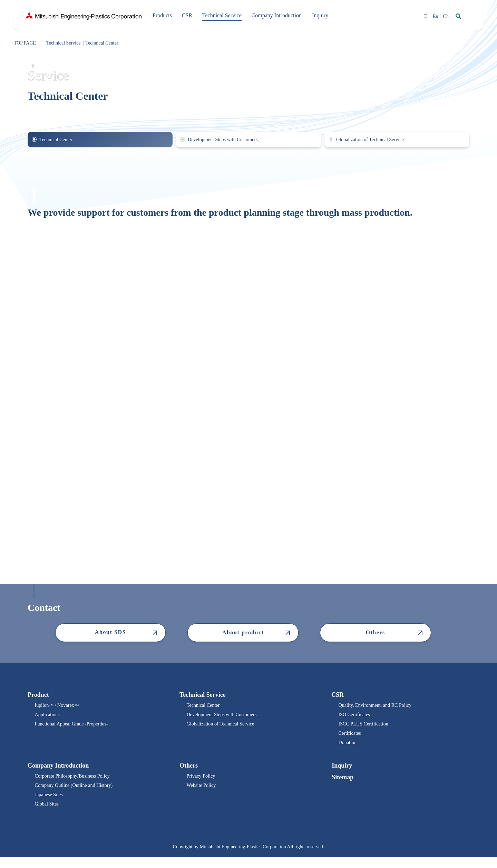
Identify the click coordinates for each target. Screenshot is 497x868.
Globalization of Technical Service (224, 727)
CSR (338, 695)
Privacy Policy (202, 783)
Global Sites (48, 814)
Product (38, 695)
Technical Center (205, 707)
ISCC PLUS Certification (366, 727)
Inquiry (342, 772)
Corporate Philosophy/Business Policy (77, 783)
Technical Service (203, 695)
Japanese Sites (50, 804)
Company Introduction (58, 772)
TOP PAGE (25, 43)
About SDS (110, 633)
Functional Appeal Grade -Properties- (76, 727)
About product (243, 633)
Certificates (351, 738)
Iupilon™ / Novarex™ (59, 707)
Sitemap (342, 784)
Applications (48, 717)
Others (375, 633)
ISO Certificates (356, 717)
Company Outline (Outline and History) (78, 793)
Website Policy (203, 793)
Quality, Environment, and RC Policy (379, 707)
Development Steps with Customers (226, 717)
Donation (348, 748)
